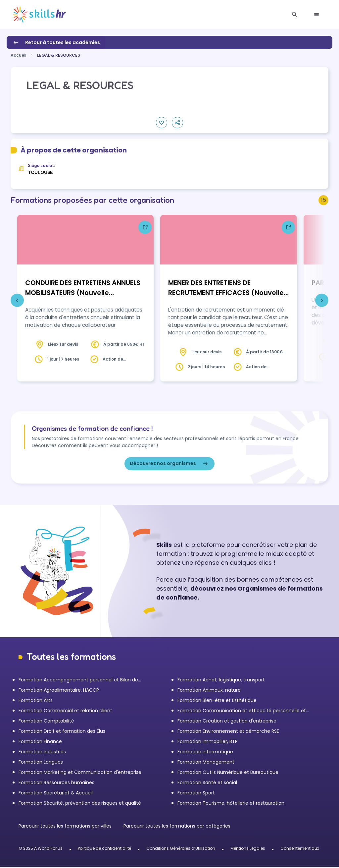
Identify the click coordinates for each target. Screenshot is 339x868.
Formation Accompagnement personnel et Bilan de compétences (78, 681)
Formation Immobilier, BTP (208, 743)
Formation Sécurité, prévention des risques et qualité (80, 804)
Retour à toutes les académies (56, 42)
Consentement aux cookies (308, 850)
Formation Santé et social (207, 784)
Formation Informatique (205, 753)
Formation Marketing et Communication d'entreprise (80, 774)
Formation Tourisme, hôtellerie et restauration (231, 804)
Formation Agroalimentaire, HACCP (59, 691)
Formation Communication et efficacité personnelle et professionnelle (242, 712)
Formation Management (206, 763)
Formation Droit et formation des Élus (62, 732)
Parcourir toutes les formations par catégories (177, 827)
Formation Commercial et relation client (65, 712)
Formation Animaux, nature (209, 691)
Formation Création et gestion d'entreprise (227, 722)
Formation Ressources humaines (56, 784)
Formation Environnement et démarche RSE (228, 732)
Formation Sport (196, 794)
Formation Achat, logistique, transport (221, 681)
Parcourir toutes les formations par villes (66, 827)
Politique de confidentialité (104, 850)
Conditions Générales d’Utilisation (181, 850)
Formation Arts (36, 702)
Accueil (19, 55)
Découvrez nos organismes (169, 465)
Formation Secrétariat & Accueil (56, 794)
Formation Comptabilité (46, 722)
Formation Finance (40, 743)
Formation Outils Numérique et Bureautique (228, 774)
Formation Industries (42, 753)
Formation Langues (41, 763)
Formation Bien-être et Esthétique (217, 702)
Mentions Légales (248, 850)
